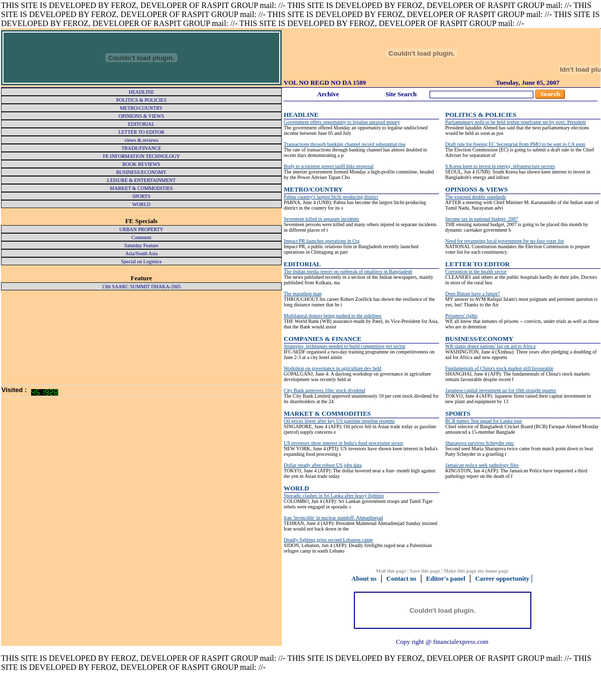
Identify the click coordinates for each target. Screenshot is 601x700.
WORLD (296, 488)
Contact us (402, 578)
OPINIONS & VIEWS (476, 189)
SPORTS (458, 413)
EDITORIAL (302, 264)
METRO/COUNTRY (313, 189)
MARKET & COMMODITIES (327, 413)
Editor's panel (446, 578)
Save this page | (427, 571)
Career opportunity (502, 578)
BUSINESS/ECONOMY (479, 339)
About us (364, 578)
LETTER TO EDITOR (477, 264)
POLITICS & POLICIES (481, 115)
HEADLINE (301, 115)
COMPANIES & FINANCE (323, 339)
